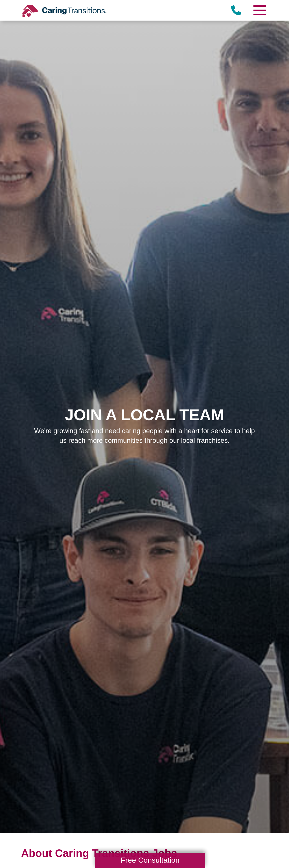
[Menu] (259, 10)
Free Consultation (150, 860)
